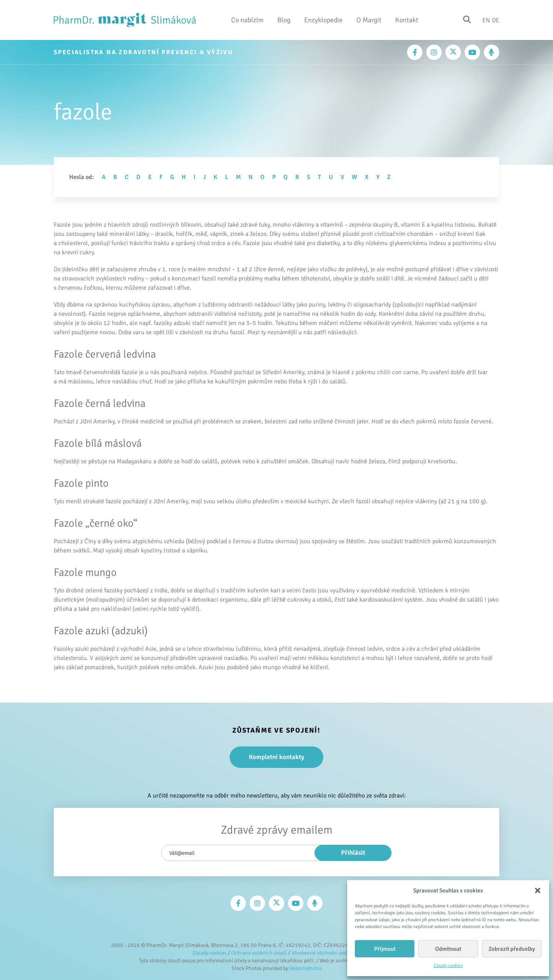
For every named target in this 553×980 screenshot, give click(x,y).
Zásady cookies (448, 966)
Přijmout (385, 949)
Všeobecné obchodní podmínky (326, 953)
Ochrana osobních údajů (259, 953)
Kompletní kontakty (276, 757)
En (486, 20)
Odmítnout (448, 949)
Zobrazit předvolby (512, 949)
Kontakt (407, 20)
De (496, 20)
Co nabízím (247, 20)
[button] (538, 890)
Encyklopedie (323, 20)
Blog (284, 20)
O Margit (369, 20)
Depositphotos (305, 968)
